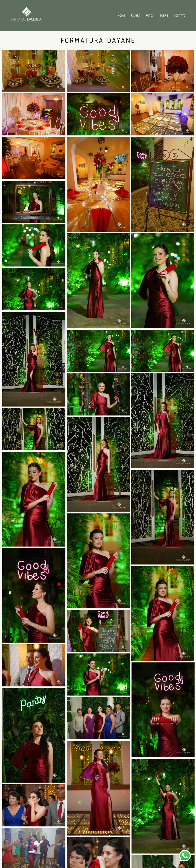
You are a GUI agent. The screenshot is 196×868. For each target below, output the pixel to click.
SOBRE (164, 16)
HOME (121, 16)
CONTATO (180, 16)
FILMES (135, 16)
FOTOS (150, 16)
